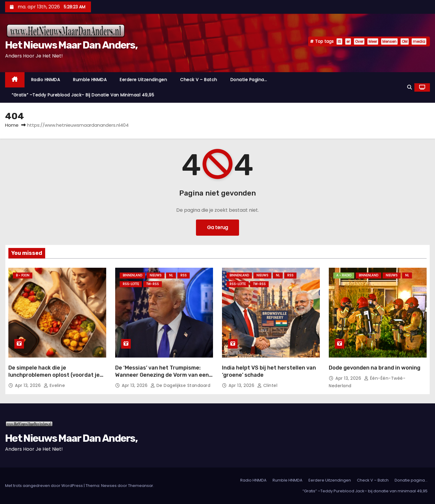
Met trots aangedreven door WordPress (44, 486)
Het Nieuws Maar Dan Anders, (71, 45)
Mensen (389, 41)
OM (405, 41)
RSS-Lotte (131, 284)
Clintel (267, 385)
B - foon (23, 275)
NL (171, 275)
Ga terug (217, 227)
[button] (410, 87)
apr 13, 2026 (29, 385)
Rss (184, 275)
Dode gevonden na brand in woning (375, 368)
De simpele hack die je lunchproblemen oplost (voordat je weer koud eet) (54, 375)
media (419, 41)
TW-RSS (153, 284)
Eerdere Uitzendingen (143, 80)
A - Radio (344, 275)
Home (12, 125)
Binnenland (132, 275)
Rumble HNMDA (90, 80)
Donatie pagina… (249, 80)
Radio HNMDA (46, 80)
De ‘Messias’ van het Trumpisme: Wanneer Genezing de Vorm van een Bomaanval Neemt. (162, 375)
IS (339, 41)
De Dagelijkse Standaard (181, 385)
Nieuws (156, 275)
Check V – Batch (199, 80)
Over (359, 41)
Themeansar (141, 486)
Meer (373, 41)
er (348, 41)
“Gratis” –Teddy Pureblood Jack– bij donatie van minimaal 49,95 (83, 95)
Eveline (54, 385)
